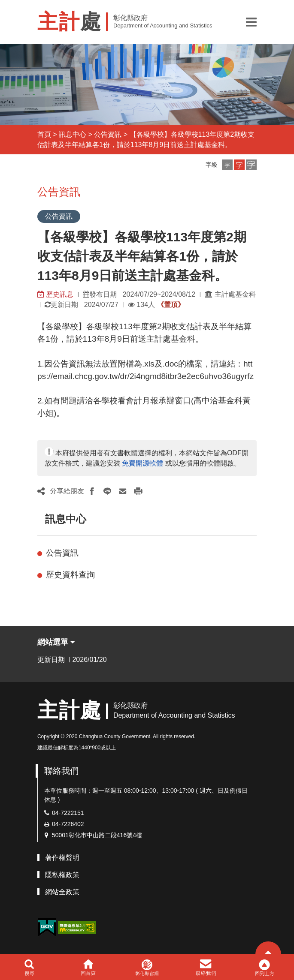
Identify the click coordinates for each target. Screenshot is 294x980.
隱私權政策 (62, 875)
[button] (251, 22)
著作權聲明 (62, 858)
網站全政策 (62, 892)
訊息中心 (73, 134)
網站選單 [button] (56, 642)
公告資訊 (108, 134)
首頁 (44, 134)
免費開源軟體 (142, 463)
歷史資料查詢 (70, 575)
